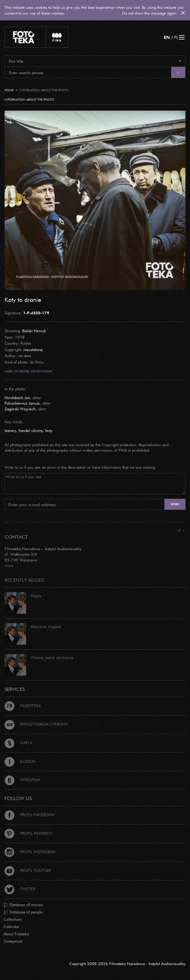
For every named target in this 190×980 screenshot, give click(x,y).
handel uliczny (31, 430)
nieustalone (33, 350)
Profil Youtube (28, 870)
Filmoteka (23, 706)
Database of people (23, 912)
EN (167, 37)
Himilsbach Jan (17, 398)
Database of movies (23, 905)
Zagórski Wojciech (20, 409)
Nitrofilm (22, 780)
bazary (10, 430)
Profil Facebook (29, 815)
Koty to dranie (23, 299)
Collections (13, 919)
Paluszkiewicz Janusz (22, 403)
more (9, 565)
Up (181, 530)
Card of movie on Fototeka (28, 371)
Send (175, 504)
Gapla (18, 743)
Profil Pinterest (29, 833)
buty (49, 430)
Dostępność (13, 941)
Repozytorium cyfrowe (36, 724)
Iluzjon (20, 761)
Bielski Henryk (34, 331)
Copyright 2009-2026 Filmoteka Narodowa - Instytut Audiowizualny (127, 964)
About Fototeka (16, 934)
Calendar (12, 927)
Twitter (20, 889)
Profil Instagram (30, 852)
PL (176, 37)
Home (9, 90)
